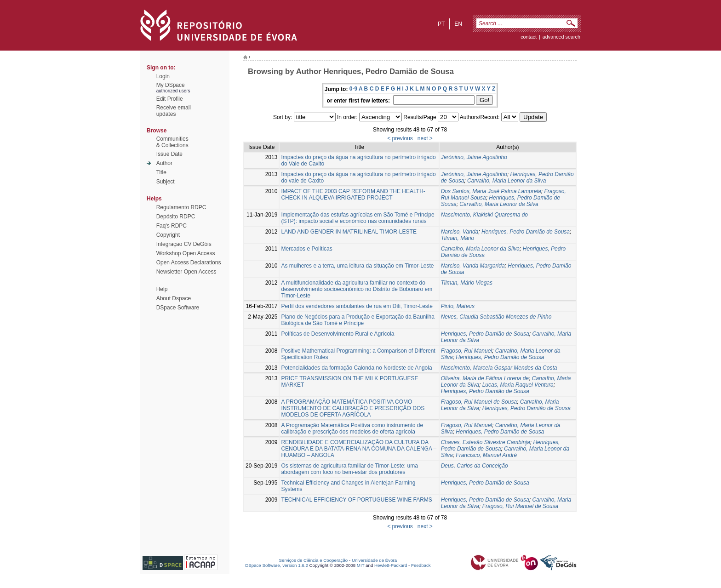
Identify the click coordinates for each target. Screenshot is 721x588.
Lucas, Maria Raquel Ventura (518, 385)
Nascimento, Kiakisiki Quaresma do (484, 215)
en (458, 24)
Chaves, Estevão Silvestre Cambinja (486, 442)
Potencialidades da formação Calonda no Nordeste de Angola (356, 368)
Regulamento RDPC (181, 207)
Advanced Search (561, 37)
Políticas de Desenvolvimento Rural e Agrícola (338, 334)
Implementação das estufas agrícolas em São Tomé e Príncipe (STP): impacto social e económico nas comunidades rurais (358, 218)
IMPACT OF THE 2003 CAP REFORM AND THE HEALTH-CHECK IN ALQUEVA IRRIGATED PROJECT (353, 194)
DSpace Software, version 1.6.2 (277, 565)
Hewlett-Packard (391, 565)
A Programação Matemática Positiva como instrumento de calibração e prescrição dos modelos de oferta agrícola (352, 428)
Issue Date (169, 154)
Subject (166, 182)
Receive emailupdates (174, 111)
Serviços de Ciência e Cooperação (314, 560)
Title (161, 172)
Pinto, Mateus (458, 306)
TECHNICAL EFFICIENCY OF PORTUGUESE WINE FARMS (356, 500)
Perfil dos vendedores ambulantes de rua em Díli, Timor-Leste (357, 306)
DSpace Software (178, 308)
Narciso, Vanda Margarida (473, 266)
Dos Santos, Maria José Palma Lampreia (491, 191)
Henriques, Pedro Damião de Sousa (526, 232)
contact (529, 37)
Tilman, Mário (458, 238)
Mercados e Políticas (306, 249)
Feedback (421, 565)
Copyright (168, 235)
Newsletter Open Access (186, 272)
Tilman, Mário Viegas (467, 283)
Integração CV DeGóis (184, 244)
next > (425, 138)
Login (163, 76)
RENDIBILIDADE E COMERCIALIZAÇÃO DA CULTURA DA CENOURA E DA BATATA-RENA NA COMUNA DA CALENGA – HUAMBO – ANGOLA (359, 449)
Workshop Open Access (186, 253)
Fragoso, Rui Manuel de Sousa (479, 402)
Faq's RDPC (172, 226)
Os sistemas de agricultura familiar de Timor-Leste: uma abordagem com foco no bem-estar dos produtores (349, 469)
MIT (361, 565)
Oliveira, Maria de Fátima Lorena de (485, 378)
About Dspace (174, 298)
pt (441, 24)
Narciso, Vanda (460, 232)
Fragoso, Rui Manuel (466, 351)
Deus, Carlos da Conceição (475, 466)
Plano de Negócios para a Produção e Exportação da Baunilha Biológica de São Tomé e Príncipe (358, 320)
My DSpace (171, 85)
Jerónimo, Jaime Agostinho (474, 157)
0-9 (353, 89)
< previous (400, 138)
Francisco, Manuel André (486, 455)
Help (162, 289)
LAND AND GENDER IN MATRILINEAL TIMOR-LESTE (349, 232)
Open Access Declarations (189, 263)
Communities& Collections (172, 142)
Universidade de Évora (374, 560)
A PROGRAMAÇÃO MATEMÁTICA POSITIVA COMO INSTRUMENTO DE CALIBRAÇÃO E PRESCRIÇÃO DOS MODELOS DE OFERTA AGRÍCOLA (353, 408)
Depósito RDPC (176, 217)
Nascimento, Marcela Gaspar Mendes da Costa (499, 368)
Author (164, 163)
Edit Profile (170, 99)
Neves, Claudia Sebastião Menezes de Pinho (496, 317)
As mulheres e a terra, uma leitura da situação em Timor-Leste (357, 266)
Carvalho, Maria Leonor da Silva (506, 181)
